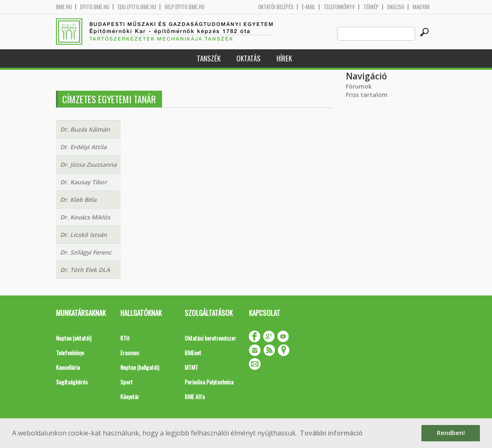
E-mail (309, 7)
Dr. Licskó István (84, 235)
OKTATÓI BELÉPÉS (276, 7)
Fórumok (359, 86)
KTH (125, 338)
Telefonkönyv (339, 7)
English (396, 7)
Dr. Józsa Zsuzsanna (88, 164)
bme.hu (64, 7)
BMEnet (193, 353)
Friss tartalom (367, 95)
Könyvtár (130, 396)
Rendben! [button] (451, 433)
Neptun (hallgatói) (140, 367)
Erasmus (130, 353)
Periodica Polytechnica (209, 382)
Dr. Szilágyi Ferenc (86, 252)
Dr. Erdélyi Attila (83, 147)
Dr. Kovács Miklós (85, 217)
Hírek (284, 58)
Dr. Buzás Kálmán (85, 129)
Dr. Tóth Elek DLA (85, 270)
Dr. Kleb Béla (78, 200)
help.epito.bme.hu (185, 7)
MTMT (191, 367)
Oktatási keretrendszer (210, 338)
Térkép (371, 7)
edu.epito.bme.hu (137, 7)
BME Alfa (195, 396)
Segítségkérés (72, 382)
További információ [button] (331, 433)
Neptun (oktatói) (74, 338)
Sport (127, 382)
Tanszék (209, 58)
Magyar (421, 7)
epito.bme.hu (95, 7)
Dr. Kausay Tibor (84, 182)
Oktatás (249, 58)
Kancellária (68, 367)
